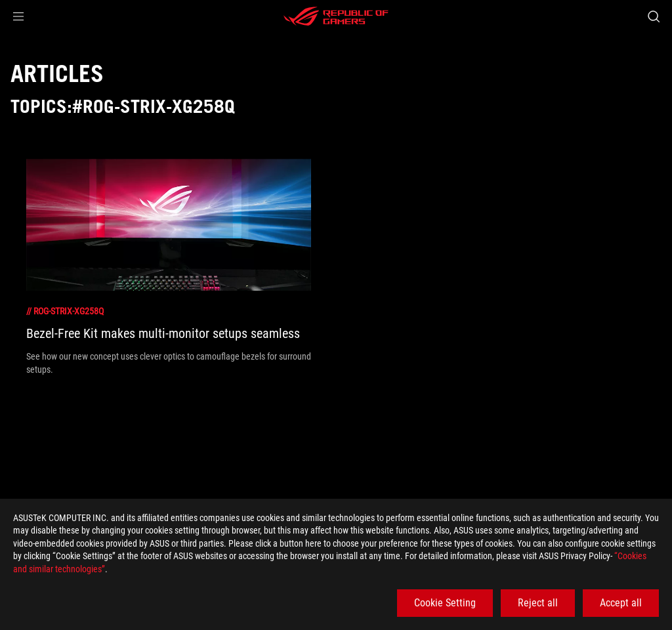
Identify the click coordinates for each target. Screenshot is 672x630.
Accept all (621, 603)
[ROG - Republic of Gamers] (336, 16)
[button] (18, 16)
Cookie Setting (445, 603)
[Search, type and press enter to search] (654, 16)
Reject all (538, 603)
